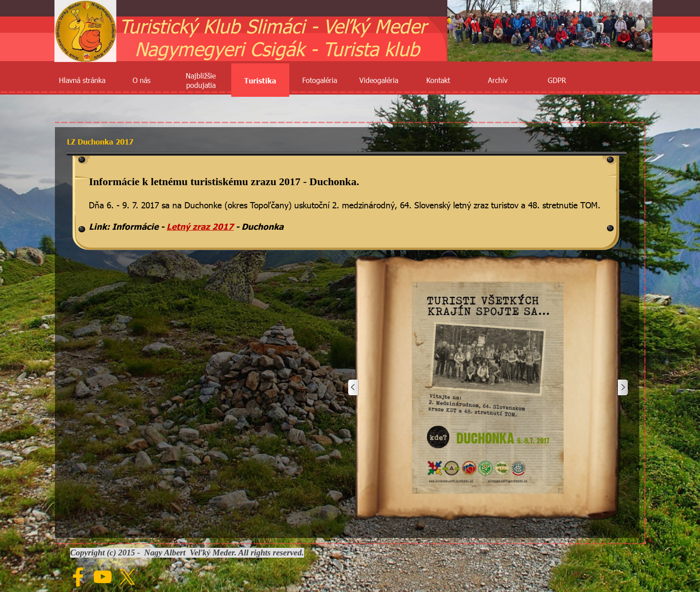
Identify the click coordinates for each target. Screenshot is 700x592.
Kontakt (438, 80)
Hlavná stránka (82, 80)
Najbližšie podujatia (201, 80)
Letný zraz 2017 (200, 226)
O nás (142, 80)
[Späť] (354, 388)
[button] (488, 388)
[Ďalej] (622, 388)
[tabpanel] (347, 203)
